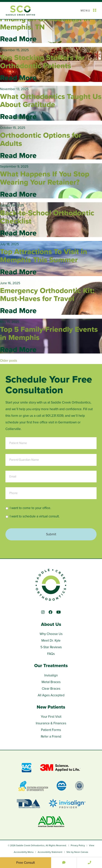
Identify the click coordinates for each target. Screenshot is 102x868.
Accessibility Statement (50, 852)
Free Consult (26, 863)
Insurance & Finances (51, 723)
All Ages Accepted (51, 695)
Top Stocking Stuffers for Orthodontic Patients (42, 62)
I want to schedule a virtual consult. (35, 516)
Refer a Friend (51, 737)
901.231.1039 (54, 416)
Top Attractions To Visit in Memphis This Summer (44, 256)
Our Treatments (51, 666)
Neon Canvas (81, 852)
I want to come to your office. (30, 508)
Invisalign (51, 675)
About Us (51, 624)
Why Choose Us (51, 634)
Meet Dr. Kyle (51, 641)
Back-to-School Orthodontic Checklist (47, 217)
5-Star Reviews (51, 647)
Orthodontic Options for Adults (41, 139)
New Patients (51, 707)
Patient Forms (51, 730)
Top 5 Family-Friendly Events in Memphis (49, 333)
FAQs (51, 654)
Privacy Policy (78, 845)
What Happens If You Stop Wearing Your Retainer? (45, 178)
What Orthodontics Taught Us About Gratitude (51, 100)
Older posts (9, 361)
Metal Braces (51, 682)
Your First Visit (51, 717)
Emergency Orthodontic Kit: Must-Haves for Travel (47, 295)
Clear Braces (51, 689)
